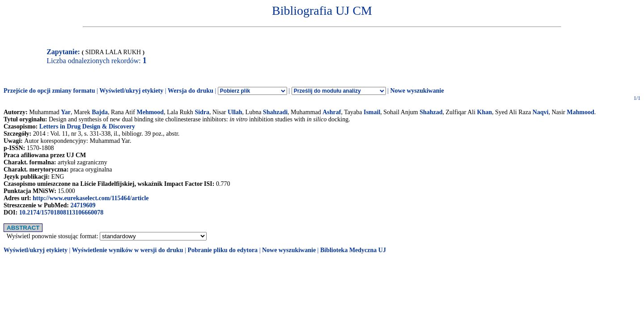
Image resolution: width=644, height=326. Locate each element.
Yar (66, 112)
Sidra (202, 112)
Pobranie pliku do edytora (222, 250)
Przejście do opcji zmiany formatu (49, 91)
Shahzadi (275, 112)
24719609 (83, 205)
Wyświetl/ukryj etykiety (131, 91)
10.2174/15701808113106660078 (61, 212)
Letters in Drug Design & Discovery (87, 127)
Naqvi (541, 112)
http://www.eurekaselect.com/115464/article (91, 198)
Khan (485, 112)
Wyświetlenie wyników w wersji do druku (128, 250)
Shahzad (431, 112)
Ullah (235, 112)
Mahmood (580, 112)
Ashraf (332, 112)
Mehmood (150, 112)
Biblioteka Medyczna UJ (353, 250)
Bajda (100, 112)
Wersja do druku (191, 91)
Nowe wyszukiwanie (417, 91)
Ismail (372, 112)
